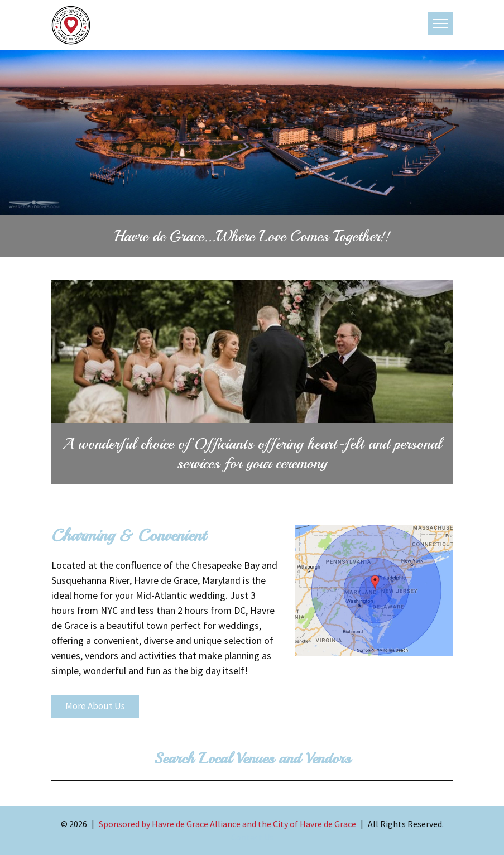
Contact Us (252, 837)
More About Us (95, 706)
